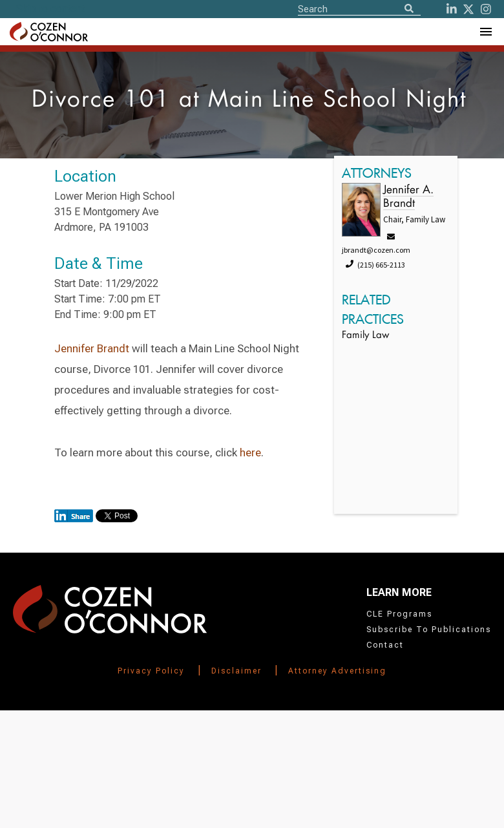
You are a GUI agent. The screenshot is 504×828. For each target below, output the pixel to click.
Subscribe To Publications (429, 630)
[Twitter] (468, 9)
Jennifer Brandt (92, 348)
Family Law (365, 336)
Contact (385, 645)
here (250, 452)
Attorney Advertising (337, 671)
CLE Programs (399, 614)
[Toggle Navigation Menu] (485, 32)
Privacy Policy (151, 671)
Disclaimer (236, 671)
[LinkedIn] (452, 9)
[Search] (409, 9)
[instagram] (486, 9)
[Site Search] (359, 8)
